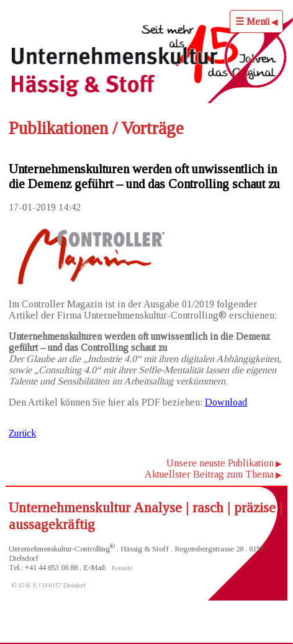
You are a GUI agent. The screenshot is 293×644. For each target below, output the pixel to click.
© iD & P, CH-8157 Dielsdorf (49, 585)
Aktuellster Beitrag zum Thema (209, 474)
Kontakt (122, 568)
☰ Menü (252, 21)
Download (226, 402)
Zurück (22, 433)
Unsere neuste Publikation (220, 463)
